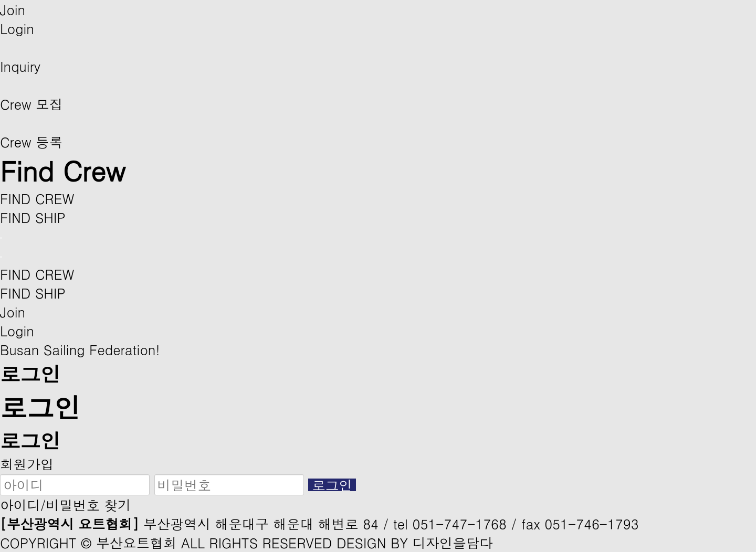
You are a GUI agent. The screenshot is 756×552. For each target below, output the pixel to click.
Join (13, 9)
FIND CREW (37, 198)
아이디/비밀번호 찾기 (66, 505)
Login (17, 28)
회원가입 (27, 464)
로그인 (332, 485)
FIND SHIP (33, 217)
